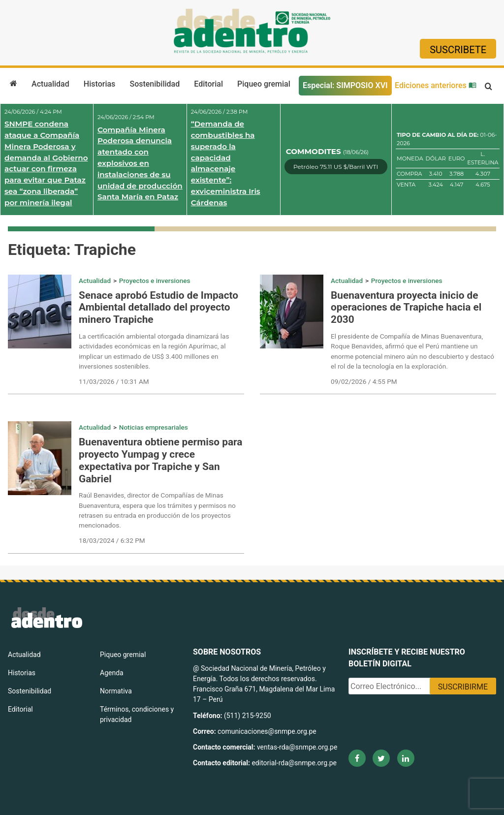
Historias (99, 84)
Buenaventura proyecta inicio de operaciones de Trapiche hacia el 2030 (406, 308)
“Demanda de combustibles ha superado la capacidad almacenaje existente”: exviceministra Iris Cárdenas (226, 163)
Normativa (116, 691)
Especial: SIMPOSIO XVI (345, 85)
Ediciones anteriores (436, 85)
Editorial (208, 84)
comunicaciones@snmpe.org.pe (268, 731)
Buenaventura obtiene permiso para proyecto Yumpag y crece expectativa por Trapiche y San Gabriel (161, 460)
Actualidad (50, 84)
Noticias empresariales (154, 427)
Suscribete (458, 50)
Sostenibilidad (155, 84)
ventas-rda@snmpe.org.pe (297, 747)
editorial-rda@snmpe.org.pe (294, 763)
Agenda (112, 673)
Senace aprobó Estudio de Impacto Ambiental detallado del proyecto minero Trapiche (158, 308)
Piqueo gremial (264, 84)
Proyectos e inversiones (155, 281)
